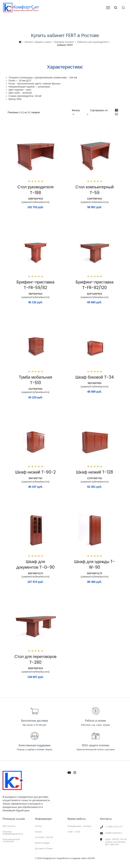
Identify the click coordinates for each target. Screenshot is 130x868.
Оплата (39, 832)
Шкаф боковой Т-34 (95, 377)
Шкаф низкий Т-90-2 (35, 472)
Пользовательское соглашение (11, 840)
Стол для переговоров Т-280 (35, 659)
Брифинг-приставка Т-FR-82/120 (95, 285)
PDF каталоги (9, 826)
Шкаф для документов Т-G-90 (35, 564)
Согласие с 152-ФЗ (44, 837)
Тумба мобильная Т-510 (35, 380)
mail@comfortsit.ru (114, 833)
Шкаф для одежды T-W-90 (95, 564)
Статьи (38, 826)
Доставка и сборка (44, 848)
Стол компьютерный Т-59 (94, 190)
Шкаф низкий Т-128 (94, 472)
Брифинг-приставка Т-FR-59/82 (36, 285)
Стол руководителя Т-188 (35, 190)
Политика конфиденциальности (13, 833)
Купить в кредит (43, 843)
